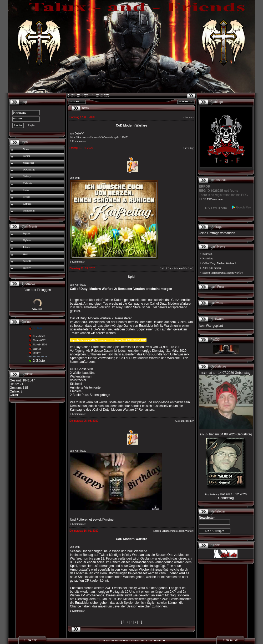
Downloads (29, 170)
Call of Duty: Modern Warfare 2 (177, 268)
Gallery (27, 176)
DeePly (37, 353)
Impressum (29, 211)
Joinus (26, 247)
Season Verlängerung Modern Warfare (173, 531)
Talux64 (204, 434)
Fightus (27, 240)
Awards (27, 261)
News (26, 149)
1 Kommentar (77, 262)
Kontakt (27, 204)
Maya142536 (40, 344)
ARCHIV (37, 309)
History (27, 268)
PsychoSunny (212, 494)
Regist (31, 125)
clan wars (189, 117)
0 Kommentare (78, 141)
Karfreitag (188, 148)
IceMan (37, 349)
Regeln (27, 197)
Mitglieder (28, 163)
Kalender (28, 183)
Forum (26, 156)
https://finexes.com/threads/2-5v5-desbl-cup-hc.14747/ (99, 137)
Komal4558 (39, 336)
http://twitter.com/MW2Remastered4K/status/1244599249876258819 (108, 340)
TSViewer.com (215, 199)
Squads (27, 233)
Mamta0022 (39, 340)
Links (26, 190)
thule (204, 373)
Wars (26, 254)
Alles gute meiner (184, 421)
